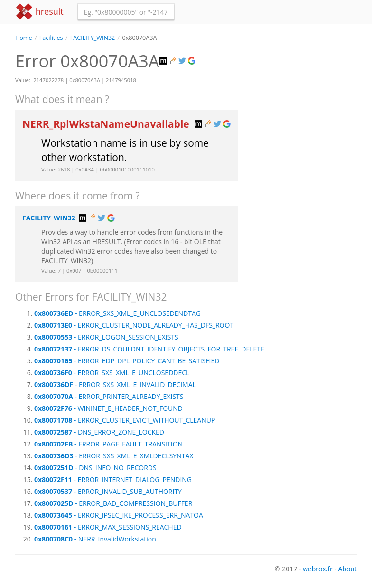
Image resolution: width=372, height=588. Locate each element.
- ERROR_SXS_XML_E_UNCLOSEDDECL (112, 373)
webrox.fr (318, 569)
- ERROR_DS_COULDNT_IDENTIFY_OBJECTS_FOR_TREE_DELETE (149, 349)
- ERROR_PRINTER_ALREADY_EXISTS (109, 396)
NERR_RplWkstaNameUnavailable (107, 124)
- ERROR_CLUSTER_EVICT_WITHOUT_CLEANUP (125, 420)
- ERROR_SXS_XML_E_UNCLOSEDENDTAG (117, 313)
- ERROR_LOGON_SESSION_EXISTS (106, 337)
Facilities (51, 38)
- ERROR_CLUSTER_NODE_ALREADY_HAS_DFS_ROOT (134, 325)
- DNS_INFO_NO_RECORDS (95, 468)
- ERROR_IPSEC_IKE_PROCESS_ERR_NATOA (119, 515)
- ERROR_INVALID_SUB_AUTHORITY (108, 491)
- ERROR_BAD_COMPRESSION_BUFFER (113, 503)
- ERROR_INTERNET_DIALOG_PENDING (113, 479)
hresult (39, 12)
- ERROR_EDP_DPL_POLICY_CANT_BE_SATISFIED (127, 361)
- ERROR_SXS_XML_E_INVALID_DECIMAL (115, 384)
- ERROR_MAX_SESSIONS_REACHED (108, 527)
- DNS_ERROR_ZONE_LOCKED (99, 432)
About (348, 569)
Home (24, 38)
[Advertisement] (305, 90)
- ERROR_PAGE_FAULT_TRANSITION (108, 444)
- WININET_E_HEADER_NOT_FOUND (108, 408)
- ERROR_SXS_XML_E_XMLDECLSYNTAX (114, 456)
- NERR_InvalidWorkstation (95, 539)
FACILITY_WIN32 (93, 38)
